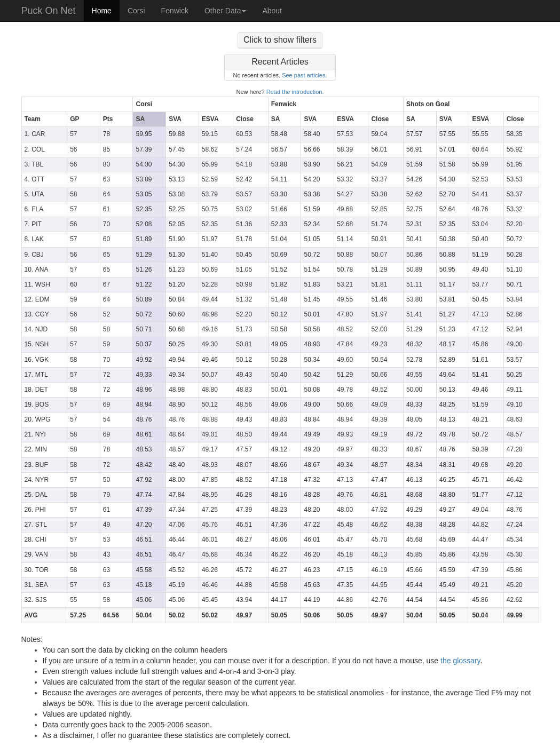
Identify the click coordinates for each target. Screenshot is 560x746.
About (272, 11)
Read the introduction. (295, 92)
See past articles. (304, 75)
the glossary (460, 661)
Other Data (225, 11)
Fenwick (175, 11)
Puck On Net (49, 11)
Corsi (136, 11)
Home (102, 11)
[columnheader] (77, 105)
